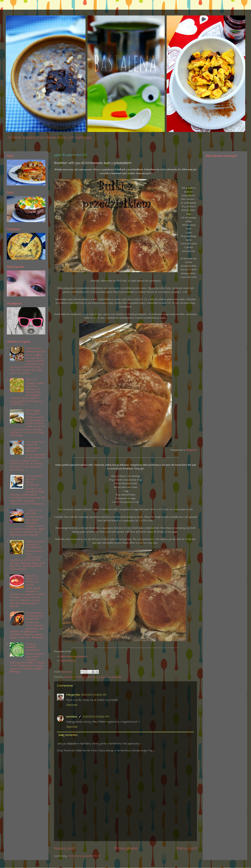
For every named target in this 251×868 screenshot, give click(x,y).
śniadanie (117, 677)
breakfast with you (75, 677)
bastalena (72, 717)
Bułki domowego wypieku (74, 656)
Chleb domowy (68, 661)
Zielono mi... (32, 380)
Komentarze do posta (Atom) (84, 856)
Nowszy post (65, 848)
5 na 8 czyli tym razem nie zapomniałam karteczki (35, 447)
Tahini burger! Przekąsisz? (33, 412)
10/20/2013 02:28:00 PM (96, 717)
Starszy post (187, 848)
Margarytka (73, 695)
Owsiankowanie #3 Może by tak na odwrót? (34, 616)
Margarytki (191, 450)
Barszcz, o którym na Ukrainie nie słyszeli (32, 580)
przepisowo (104, 677)
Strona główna (126, 848)
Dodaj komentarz (68, 735)
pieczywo (92, 677)
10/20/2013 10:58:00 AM (94, 695)
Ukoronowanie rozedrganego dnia (35, 350)
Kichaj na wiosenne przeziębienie (33, 647)
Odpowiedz (72, 705)
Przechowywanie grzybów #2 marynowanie (35, 545)
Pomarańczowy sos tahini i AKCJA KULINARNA (34, 481)
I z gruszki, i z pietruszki (33, 512)
